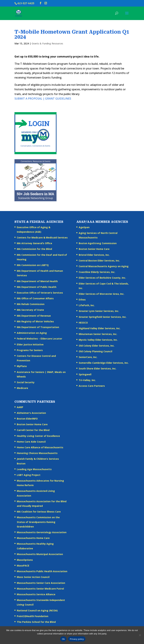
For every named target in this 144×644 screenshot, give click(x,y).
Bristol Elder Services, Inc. (94, 255)
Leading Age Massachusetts (34, 469)
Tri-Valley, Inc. (87, 380)
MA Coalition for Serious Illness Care (39, 512)
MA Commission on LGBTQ (33, 265)
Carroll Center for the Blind (33, 430)
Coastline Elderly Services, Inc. (97, 272)
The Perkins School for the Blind (36, 622)
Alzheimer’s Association (31, 413)
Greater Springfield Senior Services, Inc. (103, 317)
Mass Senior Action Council (33, 577)
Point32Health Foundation (33, 616)
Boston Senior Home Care (94, 249)
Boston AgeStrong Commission (98, 243)
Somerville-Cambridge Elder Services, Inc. (104, 363)
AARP (20, 407)
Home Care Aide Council (31, 442)
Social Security (26, 382)
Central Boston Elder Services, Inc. (99, 261)
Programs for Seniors (30, 350)
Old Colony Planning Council (95, 351)
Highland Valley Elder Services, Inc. (100, 328)
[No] (140, 635)
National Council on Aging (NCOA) (37, 610)
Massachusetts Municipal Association (40, 554)
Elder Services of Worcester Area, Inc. (102, 294)
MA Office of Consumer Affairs (35, 298)
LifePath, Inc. (87, 305)
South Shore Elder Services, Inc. (98, 368)
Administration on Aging (32, 333)
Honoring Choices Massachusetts (37, 453)
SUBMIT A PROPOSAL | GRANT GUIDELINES (43, 99)
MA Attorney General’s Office (34, 243)
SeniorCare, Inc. (88, 357)
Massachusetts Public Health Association (42, 571)
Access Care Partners (92, 386)
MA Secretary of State (30, 310)
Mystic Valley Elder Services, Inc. (98, 340)
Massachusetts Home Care (33, 538)
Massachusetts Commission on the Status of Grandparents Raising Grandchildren (38, 522)
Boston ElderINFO (27, 419)
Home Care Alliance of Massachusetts (40, 447)
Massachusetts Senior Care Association (41, 583)
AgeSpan (84, 227)
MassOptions (25, 560)
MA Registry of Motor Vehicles (35, 321)
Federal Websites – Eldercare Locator (39, 339)
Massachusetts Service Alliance (36, 594)
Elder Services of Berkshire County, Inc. (102, 278)
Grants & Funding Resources (47, 43)
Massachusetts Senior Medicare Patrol (40, 589)
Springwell (85, 374)
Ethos (82, 300)
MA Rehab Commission (31, 304)
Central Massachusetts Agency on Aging (104, 266)
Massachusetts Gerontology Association (42, 532)
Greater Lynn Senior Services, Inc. (99, 311)
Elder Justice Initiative (30, 344)
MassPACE (23, 566)
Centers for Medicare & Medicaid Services (42, 238)
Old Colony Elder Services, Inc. (97, 346)
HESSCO (83, 323)
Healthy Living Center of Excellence (38, 436)
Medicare (22, 388)
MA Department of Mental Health (37, 281)
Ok (63, 639)
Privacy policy (77, 639)
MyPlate (22, 366)
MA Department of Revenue (34, 316)
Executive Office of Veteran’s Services (40, 293)
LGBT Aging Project (29, 475)
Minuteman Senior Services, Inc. (98, 334)
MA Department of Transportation (38, 327)
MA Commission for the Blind (34, 249)
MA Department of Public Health (37, 287)
